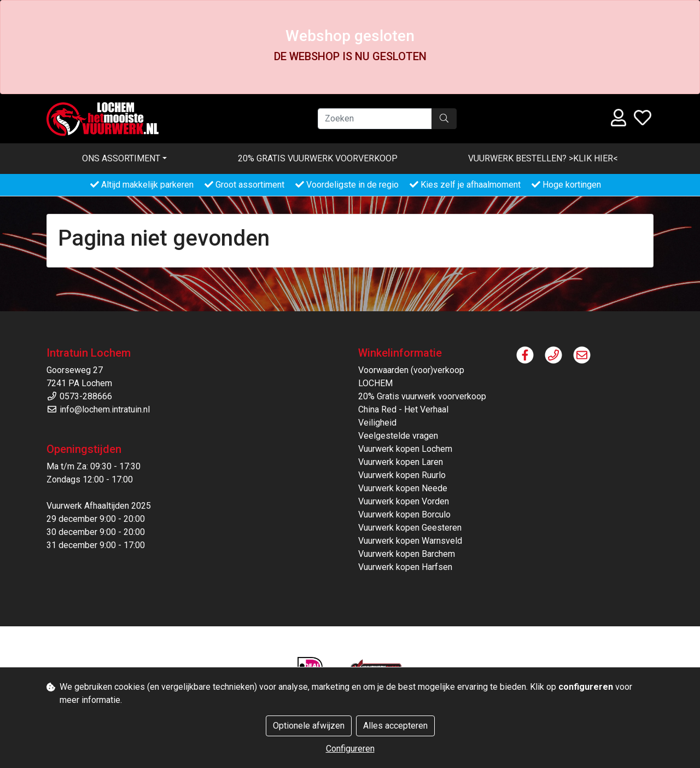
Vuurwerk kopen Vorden (404, 501)
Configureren (350, 749)
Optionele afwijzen (309, 726)
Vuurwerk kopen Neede (403, 488)
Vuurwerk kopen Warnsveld (410, 541)
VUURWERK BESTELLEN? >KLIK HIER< (543, 158)
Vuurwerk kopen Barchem (407, 554)
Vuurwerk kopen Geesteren (410, 528)
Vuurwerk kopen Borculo (404, 514)
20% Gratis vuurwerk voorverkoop (318, 158)
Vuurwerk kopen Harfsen (405, 567)
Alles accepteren (395, 726)
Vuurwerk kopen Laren (401, 462)
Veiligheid (377, 423)
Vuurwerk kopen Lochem (405, 449)
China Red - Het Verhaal (403, 409)
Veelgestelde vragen (398, 436)
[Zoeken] (375, 119)
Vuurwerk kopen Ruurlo (402, 475)
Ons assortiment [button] (121, 158)
